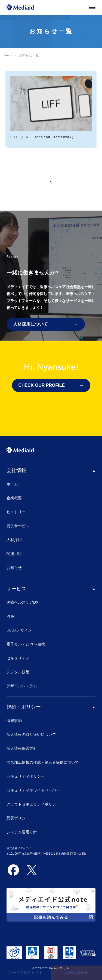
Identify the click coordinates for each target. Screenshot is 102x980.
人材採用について (30, 324)
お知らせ (14, 568)
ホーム (12, 484)
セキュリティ (18, 658)
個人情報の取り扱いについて (31, 734)
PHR (11, 616)
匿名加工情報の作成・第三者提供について (43, 762)
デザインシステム (22, 686)
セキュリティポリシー (26, 776)
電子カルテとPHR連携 (26, 644)
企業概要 (14, 498)
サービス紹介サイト (26, 973)
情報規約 (14, 721)
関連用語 (14, 554)
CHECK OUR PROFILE (42, 385)
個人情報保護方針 (22, 748)
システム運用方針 (22, 832)
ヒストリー (16, 512)
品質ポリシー (18, 818)
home (8, 55)
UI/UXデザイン (19, 630)
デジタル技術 (18, 672)
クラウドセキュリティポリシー (33, 804)
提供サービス (18, 526)
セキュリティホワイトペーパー (33, 790)
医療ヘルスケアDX (22, 602)
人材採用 (14, 540)
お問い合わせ (76, 973)
